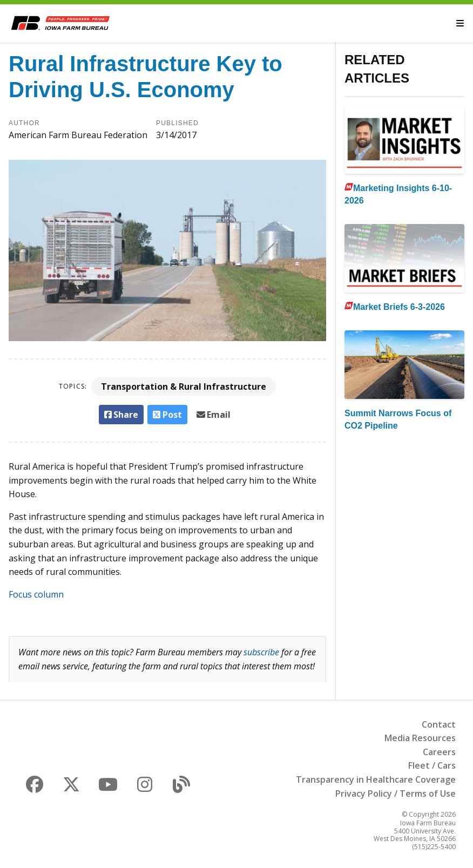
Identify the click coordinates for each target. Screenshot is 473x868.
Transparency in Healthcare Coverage (376, 779)
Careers (439, 752)
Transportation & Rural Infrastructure (184, 386)
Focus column (36, 594)
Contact (439, 724)
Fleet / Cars (432, 765)
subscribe (261, 652)
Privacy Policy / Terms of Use (396, 794)
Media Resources (420, 738)
